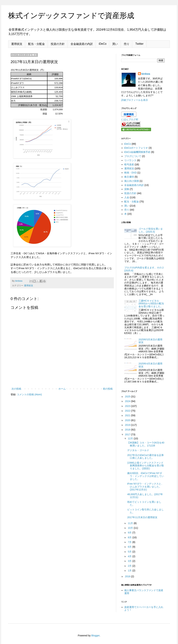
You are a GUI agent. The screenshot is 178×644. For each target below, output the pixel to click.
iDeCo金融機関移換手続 (137, 152)
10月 (131, 528)
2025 (128, 397)
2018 (128, 430)
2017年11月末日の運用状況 (142, 517)
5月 (130, 552)
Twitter (139, 44)
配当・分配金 (37, 44)
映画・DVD (131, 173)
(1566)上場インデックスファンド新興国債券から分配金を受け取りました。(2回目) (146, 466)
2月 (130, 566)
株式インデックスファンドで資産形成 (71, 16)
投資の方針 (58, 44)
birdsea (146, 74)
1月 (130, 571)
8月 (130, 537)
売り (127, 44)
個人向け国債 (132, 181)
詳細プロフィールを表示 (135, 100)
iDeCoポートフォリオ (136, 148)
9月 (130, 533)
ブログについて (133, 156)
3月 (130, 561)
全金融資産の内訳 (82, 44)
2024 (128, 401)
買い (115, 44)
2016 (128, 576)
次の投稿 (16, 389)
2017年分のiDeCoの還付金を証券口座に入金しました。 (145, 457)
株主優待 (129, 177)
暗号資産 (129, 164)
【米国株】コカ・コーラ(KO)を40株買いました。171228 (146, 444)
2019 (128, 425)
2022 (128, 411)
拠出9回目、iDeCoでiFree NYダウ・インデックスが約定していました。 (146, 476)
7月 (130, 542)
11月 (131, 523)
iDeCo (103, 44)
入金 (127, 197)
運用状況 (17, 44)
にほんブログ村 (130, 119)
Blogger (95, 636)
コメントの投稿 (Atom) (29, 394)
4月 (130, 556)
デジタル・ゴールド (138, 450)
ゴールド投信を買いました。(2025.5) (151, 230)
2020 (128, 420)
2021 (128, 415)
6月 (130, 547)
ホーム (62, 389)
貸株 (127, 189)
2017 (128, 434)
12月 (131, 438)
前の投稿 (108, 389)
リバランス (130, 160)
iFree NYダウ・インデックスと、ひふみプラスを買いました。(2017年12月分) (145, 487)
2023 (128, 406)
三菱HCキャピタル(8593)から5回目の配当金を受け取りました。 (151, 304)
